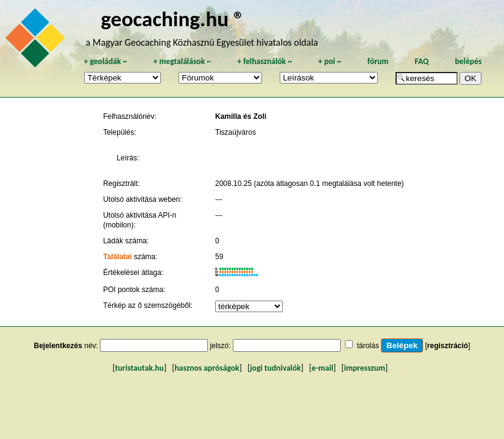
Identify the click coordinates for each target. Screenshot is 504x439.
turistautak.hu (140, 368)
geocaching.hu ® (172, 19)
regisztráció (448, 346)
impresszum (364, 368)
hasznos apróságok (207, 368)
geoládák (105, 61)
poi (330, 61)
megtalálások (182, 61)
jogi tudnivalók (275, 368)
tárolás (368, 346)
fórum (378, 61)
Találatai (117, 257)
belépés (469, 61)
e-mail (322, 368)
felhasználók (264, 61)
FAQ (422, 61)
